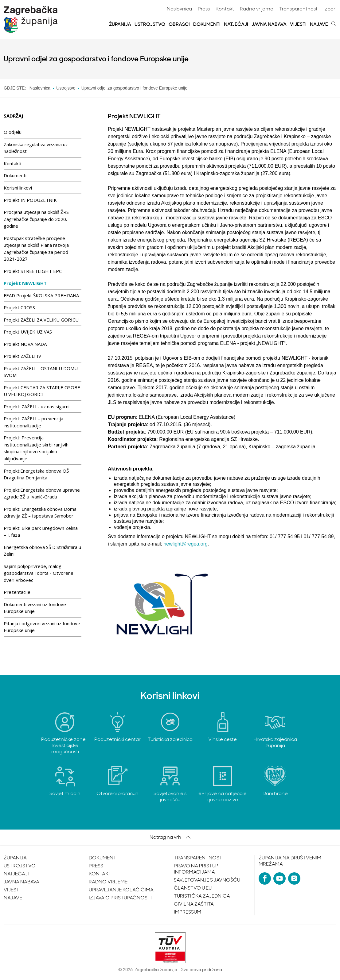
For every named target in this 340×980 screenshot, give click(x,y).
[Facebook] (265, 878)
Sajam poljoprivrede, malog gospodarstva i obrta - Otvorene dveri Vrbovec (39, 573)
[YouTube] (279, 878)
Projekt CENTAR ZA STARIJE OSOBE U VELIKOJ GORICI (42, 391)
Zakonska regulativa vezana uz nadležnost (36, 148)
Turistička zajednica (202, 896)
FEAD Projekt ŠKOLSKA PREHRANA (41, 295)
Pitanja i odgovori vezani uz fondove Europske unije (42, 627)
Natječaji (236, 25)
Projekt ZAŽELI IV (22, 356)
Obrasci (179, 25)
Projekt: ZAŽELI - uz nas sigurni (37, 406)
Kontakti (12, 163)
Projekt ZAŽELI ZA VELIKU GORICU (41, 320)
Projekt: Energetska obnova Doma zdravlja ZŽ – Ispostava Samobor (40, 512)
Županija (120, 25)
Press (204, 9)
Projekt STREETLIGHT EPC (33, 271)
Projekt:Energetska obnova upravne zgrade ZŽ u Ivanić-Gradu (42, 493)
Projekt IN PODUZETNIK (30, 200)
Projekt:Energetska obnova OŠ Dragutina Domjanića (36, 474)
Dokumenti (207, 25)
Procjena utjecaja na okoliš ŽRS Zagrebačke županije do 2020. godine (36, 219)
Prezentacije (17, 592)
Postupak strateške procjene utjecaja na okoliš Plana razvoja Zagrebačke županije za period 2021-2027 (36, 249)
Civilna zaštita (194, 904)
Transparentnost (298, 9)
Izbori (330, 9)
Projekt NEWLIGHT (25, 283)
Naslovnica (179, 9)
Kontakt (225, 9)
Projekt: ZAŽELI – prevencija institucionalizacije (33, 422)
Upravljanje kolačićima (121, 890)
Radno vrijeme (257, 9)
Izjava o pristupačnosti (120, 898)
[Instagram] (294, 878)
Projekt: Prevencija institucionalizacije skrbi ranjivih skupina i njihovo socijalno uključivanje (36, 448)
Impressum (188, 912)
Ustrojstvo (150, 25)
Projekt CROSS (19, 307)
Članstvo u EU (193, 888)
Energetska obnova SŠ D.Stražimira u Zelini (42, 551)
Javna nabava (269, 25)
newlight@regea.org (185, 544)
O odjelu (13, 132)
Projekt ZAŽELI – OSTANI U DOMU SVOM (41, 372)
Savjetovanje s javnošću (207, 880)
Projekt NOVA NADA (25, 344)
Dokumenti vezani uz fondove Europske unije (35, 608)
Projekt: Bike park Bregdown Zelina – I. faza (41, 532)
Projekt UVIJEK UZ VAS (28, 332)
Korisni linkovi (18, 188)
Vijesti (298, 25)
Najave (319, 25)
